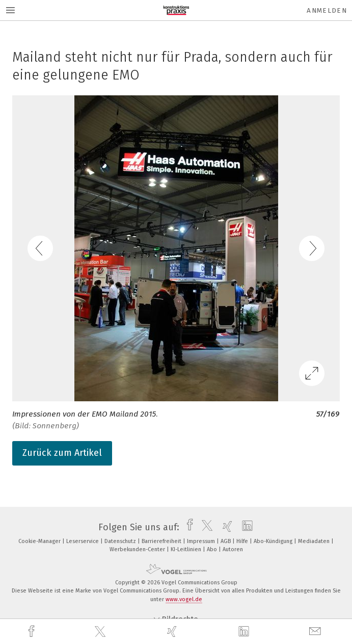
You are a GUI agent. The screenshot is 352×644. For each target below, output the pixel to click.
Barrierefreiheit (162, 541)
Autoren (233, 549)
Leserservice (83, 541)
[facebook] (33, 632)
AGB (226, 541)
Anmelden (327, 10)
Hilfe (243, 541)
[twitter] (101, 632)
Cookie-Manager (40, 541)
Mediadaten (315, 541)
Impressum (202, 541)
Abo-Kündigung (274, 541)
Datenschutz (121, 541)
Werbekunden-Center (138, 549)
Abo (213, 549)
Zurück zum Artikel (62, 453)
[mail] (316, 632)
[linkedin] (245, 632)
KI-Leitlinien (187, 549)
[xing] (173, 632)
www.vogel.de (184, 599)
